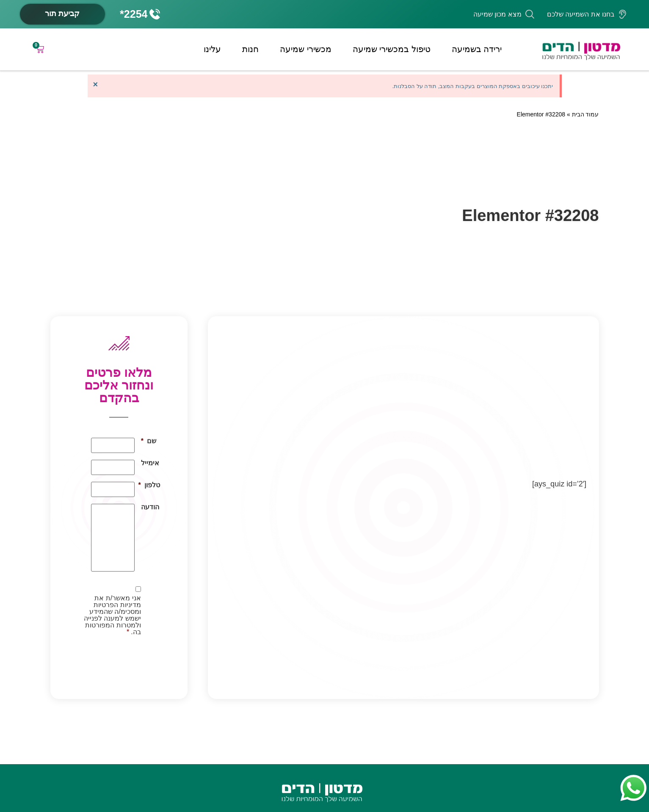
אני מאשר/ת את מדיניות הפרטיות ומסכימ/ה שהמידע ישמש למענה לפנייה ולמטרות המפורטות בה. (112, 615)
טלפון (151, 485)
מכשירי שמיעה (306, 49)
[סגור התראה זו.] (96, 84)
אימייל (150, 463)
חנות (250, 49)
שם (149, 441)
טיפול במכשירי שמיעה (392, 49)
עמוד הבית (585, 114)
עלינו (212, 49)
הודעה (150, 507)
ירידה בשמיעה (477, 49)
